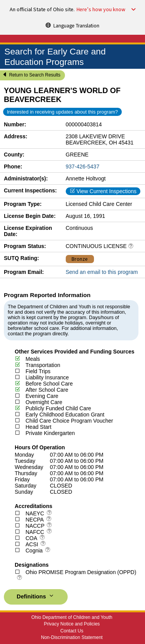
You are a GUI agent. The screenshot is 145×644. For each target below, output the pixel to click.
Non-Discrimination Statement (72, 637)
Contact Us (72, 631)
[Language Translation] (73, 25)
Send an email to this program (102, 272)
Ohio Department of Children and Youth (72, 617)
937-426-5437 (83, 167)
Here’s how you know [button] (101, 10)
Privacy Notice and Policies (72, 624)
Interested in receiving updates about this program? (62, 112)
